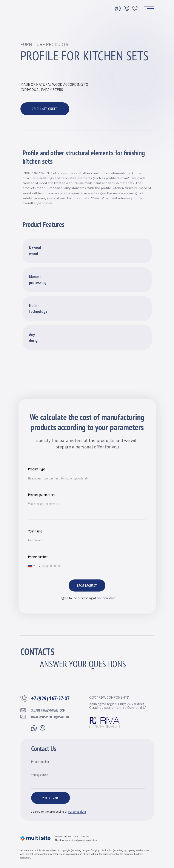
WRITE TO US (50, 798)
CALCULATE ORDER (45, 109)
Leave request (87, 585)
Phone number (38, 557)
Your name (35, 531)
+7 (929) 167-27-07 (50, 698)
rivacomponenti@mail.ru (50, 717)
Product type (37, 469)
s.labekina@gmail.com (48, 710)
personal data (106, 598)
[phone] (88, 762)
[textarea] (88, 780)
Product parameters (41, 495)
